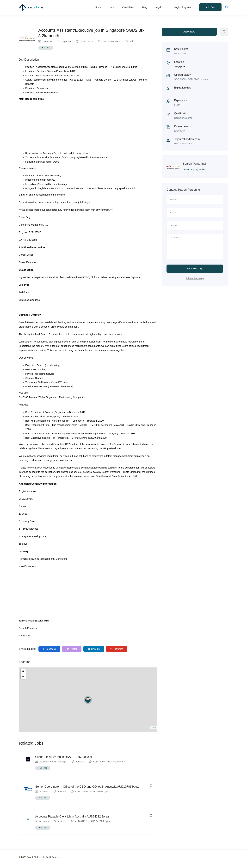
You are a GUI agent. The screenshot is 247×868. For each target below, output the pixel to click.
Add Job (210, 7)
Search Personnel (28, 628)
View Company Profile (194, 170)
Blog (145, 7)
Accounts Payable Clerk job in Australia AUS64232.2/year (72, 817)
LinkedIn (94, 649)
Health (53, 762)
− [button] (23, 677)
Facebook (49, 649)
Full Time (46, 48)
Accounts (47, 41)
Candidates (128, 7)
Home (98, 7)
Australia (80, 762)
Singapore (66, 41)
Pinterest (117, 649)
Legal (159, 7)
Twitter (72, 649)
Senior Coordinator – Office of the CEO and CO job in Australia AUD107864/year (87, 787)
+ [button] (23, 672)
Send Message (195, 269)
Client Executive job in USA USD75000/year (64, 757)
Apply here (25, 636)
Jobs (112, 7)
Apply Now (189, 32)
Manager (62, 762)
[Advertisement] (88, 127)
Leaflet (153, 728)
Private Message (195, 278)
